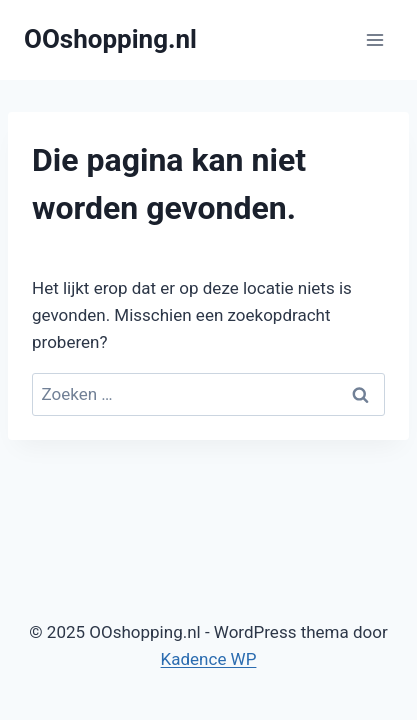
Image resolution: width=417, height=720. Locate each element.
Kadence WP (209, 659)
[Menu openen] (374, 39)
